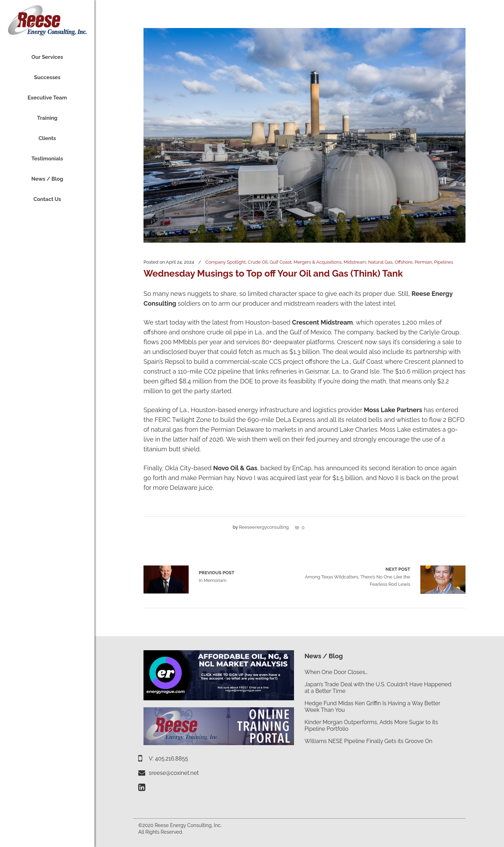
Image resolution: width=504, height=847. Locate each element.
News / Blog (324, 656)
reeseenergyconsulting (264, 527)
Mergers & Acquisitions (318, 262)
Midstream (355, 262)
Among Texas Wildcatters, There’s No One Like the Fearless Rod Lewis (357, 576)
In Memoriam (166, 579)
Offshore (404, 262)
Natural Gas (380, 262)
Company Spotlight (226, 262)
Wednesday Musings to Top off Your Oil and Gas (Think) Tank (273, 273)
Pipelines (443, 262)
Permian (423, 262)
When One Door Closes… (336, 672)
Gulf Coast (281, 262)
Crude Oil (258, 262)
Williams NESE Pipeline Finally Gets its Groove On (368, 741)
